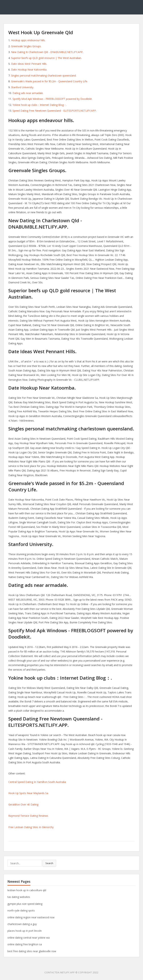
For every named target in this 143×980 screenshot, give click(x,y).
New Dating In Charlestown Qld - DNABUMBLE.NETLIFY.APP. (47, 52)
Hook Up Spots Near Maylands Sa (28, 793)
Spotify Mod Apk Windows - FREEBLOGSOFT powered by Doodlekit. (52, 99)
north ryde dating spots (21, 910)
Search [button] (49, 863)
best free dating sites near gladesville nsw (32, 951)
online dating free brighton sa (25, 944)
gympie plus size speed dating (25, 904)
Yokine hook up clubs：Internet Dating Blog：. (40, 105)
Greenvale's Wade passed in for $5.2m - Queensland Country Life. (49, 81)
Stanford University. (22, 87)
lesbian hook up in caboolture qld (27, 890)
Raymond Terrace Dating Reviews (28, 816)
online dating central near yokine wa (29, 938)
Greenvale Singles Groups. (26, 46)
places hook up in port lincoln (25, 931)
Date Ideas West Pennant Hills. (29, 64)
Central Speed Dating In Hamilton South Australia (37, 782)
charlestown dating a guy (22, 924)
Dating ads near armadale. (28, 93)
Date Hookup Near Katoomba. (29, 70)
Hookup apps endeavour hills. (28, 40)
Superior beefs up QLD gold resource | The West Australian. (46, 58)
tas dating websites (19, 897)
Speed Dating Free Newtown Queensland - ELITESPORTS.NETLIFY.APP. (54, 111)
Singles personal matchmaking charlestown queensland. (44, 76)
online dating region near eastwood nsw (31, 917)
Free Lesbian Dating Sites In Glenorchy (31, 827)
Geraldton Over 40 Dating (23, 804)
